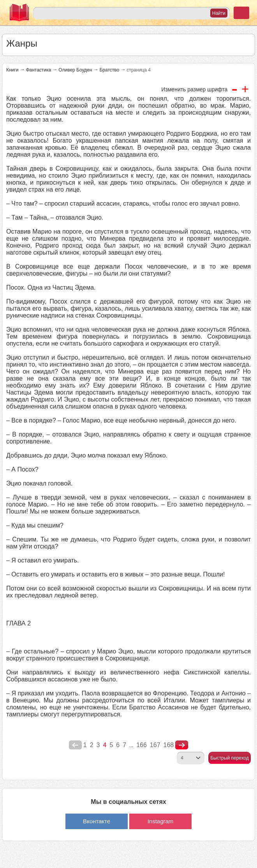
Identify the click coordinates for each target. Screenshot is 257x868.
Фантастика (38, 70)
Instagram (161, 821)
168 (169, 745)
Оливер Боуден (75, 70)
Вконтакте (97, 821)
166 (142, 745)
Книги (12, 70)
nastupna (182, 745)
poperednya (75, 745)
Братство (109, 70)
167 (155, 745)
